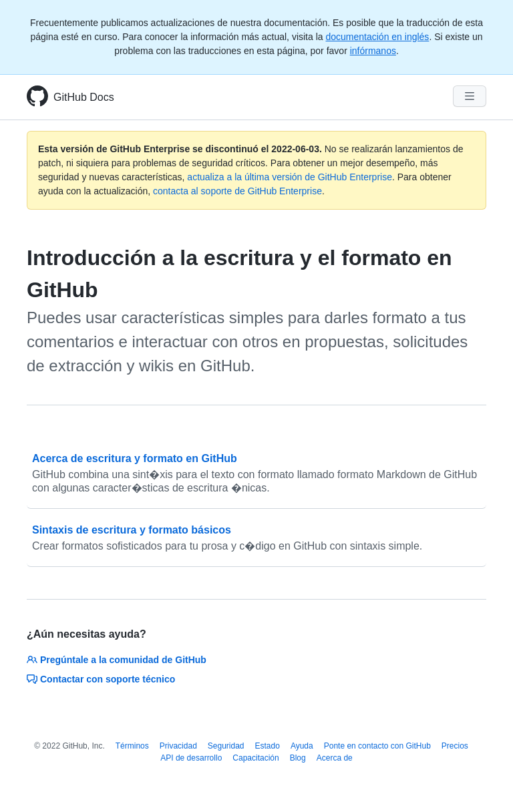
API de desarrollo (191, 758)
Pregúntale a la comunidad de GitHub (117, 660)
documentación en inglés (377, 37)
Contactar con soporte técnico (101, 679)
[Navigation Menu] (470, 96)
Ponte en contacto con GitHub (377, 746)
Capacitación (255, 758)
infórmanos (373, 51)
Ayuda (302, 746)
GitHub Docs (84, 97)
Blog (298, 758)
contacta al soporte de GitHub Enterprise (237, 191)
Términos (132, 746)
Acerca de (335, 758)
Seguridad (226, 746)
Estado (268, 746)
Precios (455, 746)
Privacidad (178, 746)
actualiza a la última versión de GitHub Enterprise (290, 177)
